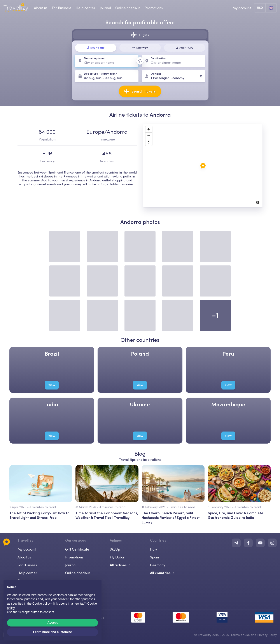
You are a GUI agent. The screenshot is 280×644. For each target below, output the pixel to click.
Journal (71, 565)
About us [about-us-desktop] (41, 8)
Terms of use (240, 635)
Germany (158, 565)
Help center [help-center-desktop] (86, 8)
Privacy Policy (267, 635)
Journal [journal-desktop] (105, 8)
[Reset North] (149, 142)
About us (24, 557)
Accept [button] (53, 623)
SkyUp (115, 549)
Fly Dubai (117, 557)
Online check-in (78, 573)
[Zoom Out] (149, 136)
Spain (154, 557)
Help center (27, 573)
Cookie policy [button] (41, 604)
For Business (27, 565)
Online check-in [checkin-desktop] (128, 8)
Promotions (154, 8)
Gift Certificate (77, 549)
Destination (158, 58)
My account (27, 549)
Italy (154, 549)
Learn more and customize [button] (52, 632)
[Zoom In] (149, 129)
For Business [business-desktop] (62, 8)
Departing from (94, 58)
